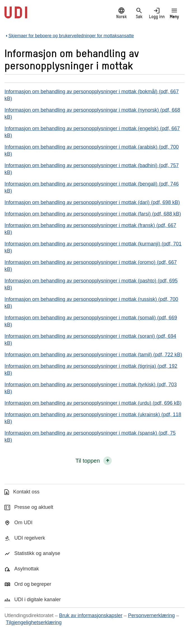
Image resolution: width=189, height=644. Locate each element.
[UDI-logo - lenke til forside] (16, 15)
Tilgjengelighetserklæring (34, 622)
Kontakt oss (26, 492)
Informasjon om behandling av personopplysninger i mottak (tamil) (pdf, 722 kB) (93, 355)
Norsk (121, 13)
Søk (139, 13)
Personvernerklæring (151, 615)
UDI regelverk (30, 538)
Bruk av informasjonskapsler (91, 615)
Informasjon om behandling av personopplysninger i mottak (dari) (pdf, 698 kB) (92, 202)
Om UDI (23, 523)
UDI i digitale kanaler (38, 599)
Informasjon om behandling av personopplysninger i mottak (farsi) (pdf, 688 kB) (93, 214)
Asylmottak (27, 569)
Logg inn (157, 13)
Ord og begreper (33, 584)
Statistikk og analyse (37, 553)
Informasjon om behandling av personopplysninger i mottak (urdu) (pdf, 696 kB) (93, 403)
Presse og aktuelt (34, 507)
